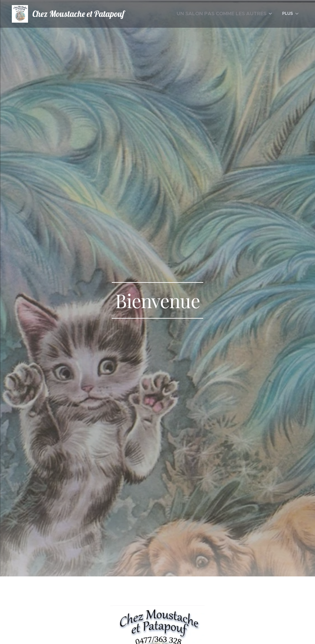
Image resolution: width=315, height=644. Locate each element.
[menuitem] (230, 14)
